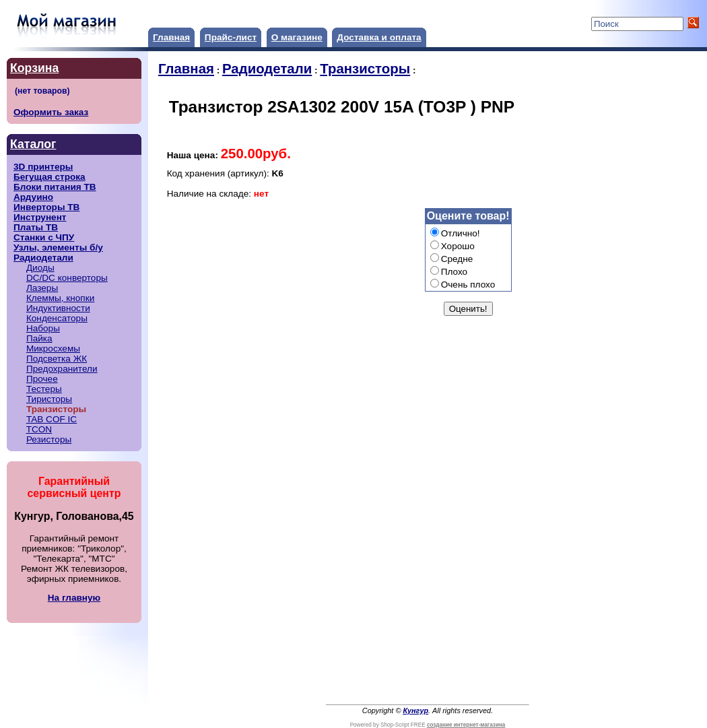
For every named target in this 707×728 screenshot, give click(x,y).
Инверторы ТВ (46, 207)
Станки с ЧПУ (44, 237)
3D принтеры (43, 167)
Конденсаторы (57, 318)
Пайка (39, 338)
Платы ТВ (36, 227)
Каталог (33, 144)
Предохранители (62, 369)
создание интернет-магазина (466, 725)
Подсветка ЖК (57, 359)
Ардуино (33, 197)
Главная (171, 37)
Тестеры (44, 389)
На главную (74, 598)
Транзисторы (365, 69)
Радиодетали (43, 258)
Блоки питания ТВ (55, 187)
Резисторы (49, 439)
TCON (39, 429)
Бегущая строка (49, 177)
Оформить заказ (51, 112)
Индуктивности (58, 308)
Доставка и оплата (379, 37)
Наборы (43, 328)
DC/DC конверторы (67, 278)
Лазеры (42, 288)
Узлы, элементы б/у (58, 247)
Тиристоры (49, 399)
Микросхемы (53, 349)
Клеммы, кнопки (60, 298)
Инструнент (40, 217)
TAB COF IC (52, 419)
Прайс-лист (231, 37)
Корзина (34, 68)
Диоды (40, 268)
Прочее (42, 379)
